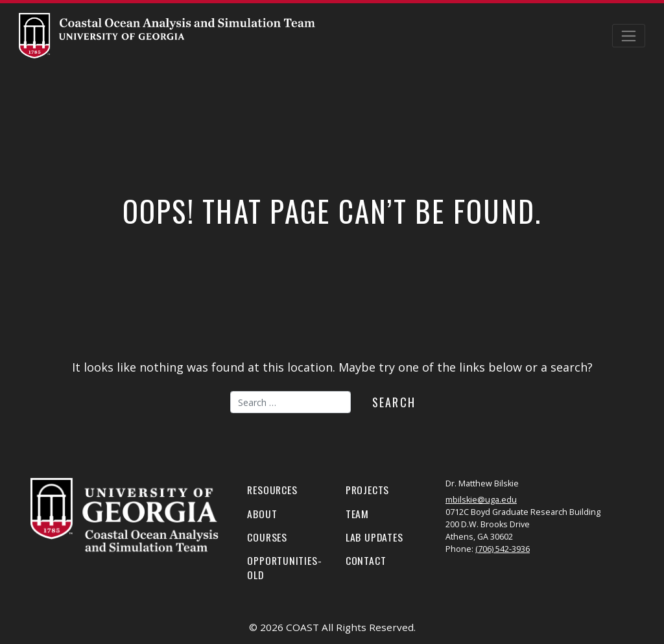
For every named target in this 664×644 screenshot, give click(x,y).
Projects (367, 490)
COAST (302, 627)
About (262, 514)
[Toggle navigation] (629, 36)
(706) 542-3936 (503, 549)
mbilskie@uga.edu (481, 500)
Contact (366, 560)
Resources (272, 490)
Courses (267, 537)
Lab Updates (374, 537)
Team (357, 514)
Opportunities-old (284, 567)
